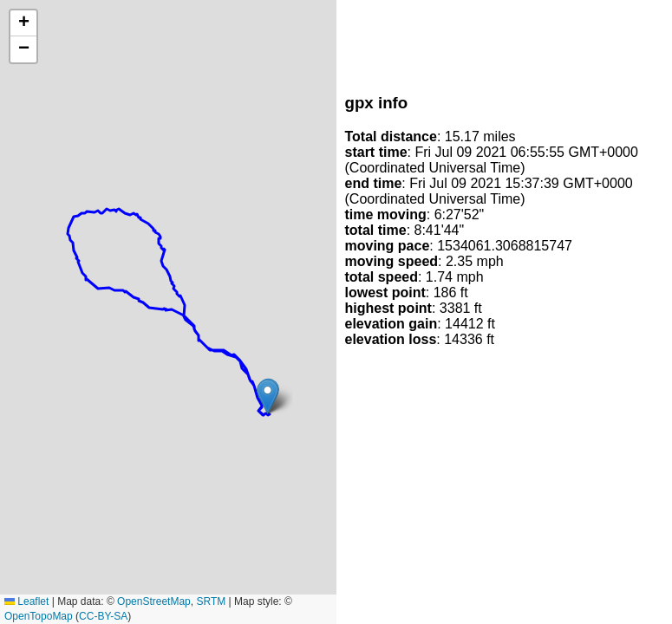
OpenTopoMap (39, 616)
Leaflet (26, 601)
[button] (267, 396)
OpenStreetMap (154, 601)
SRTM (211, 601)
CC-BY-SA (103, 616)
